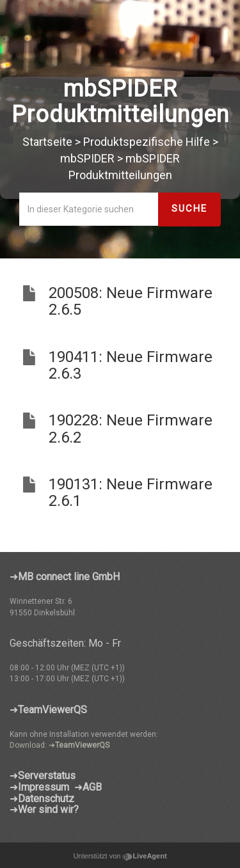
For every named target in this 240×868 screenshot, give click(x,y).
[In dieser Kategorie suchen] (89, 209)
